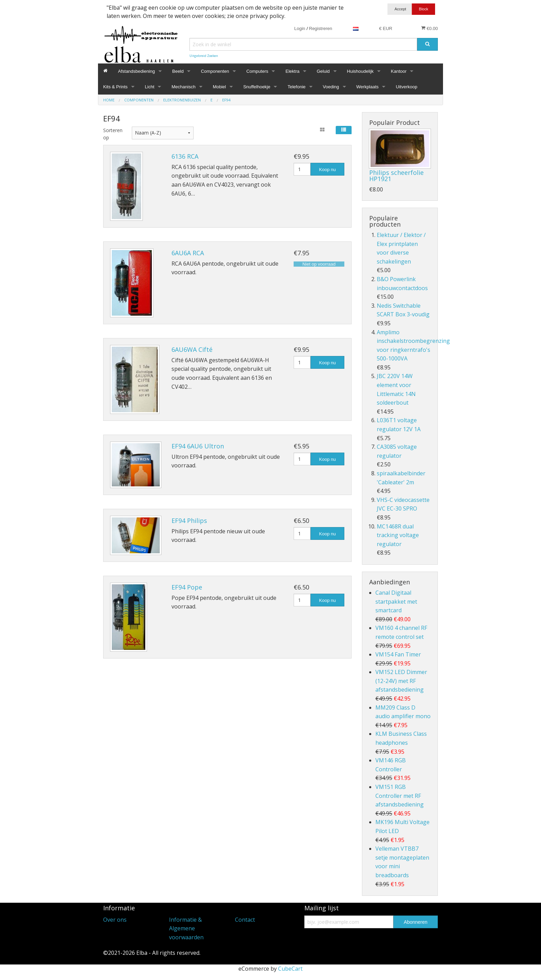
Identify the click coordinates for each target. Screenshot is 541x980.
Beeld (178, 71)
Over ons (115, 920)
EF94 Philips (189, 521)
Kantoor (399, 71)
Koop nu (327, 170)
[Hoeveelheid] (302, 169)
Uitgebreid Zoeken (204, 56)
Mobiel (219, 87)
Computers (257, 71)
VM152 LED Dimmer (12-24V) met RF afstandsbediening (401, 681)
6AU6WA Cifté (192, 349)
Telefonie (296, 87)
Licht (150, 87)
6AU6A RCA (188, 253)
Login (300, 28)
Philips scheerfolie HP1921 (396, 176)
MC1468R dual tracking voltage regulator (398, 535)
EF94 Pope (187, 587)
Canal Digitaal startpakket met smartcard (396, 601)
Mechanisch (183, 87)
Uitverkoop (406, 87)
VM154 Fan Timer (398, 654)
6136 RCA (185, 156)
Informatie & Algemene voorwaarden (186, 928)
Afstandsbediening (136, 71)
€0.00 (429, 28)
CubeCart (290, 969)
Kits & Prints (115, 87)
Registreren (321, 28)
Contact (245, 920)
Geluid (323, 71)
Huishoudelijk (360, 71)
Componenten (215, 71)
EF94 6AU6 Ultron (198, 446)
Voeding (331, 87)
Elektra (292, 71)
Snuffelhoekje (257, 87)
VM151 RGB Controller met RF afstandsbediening (400, 796)
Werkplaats (368, 87)
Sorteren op (112, 134)
